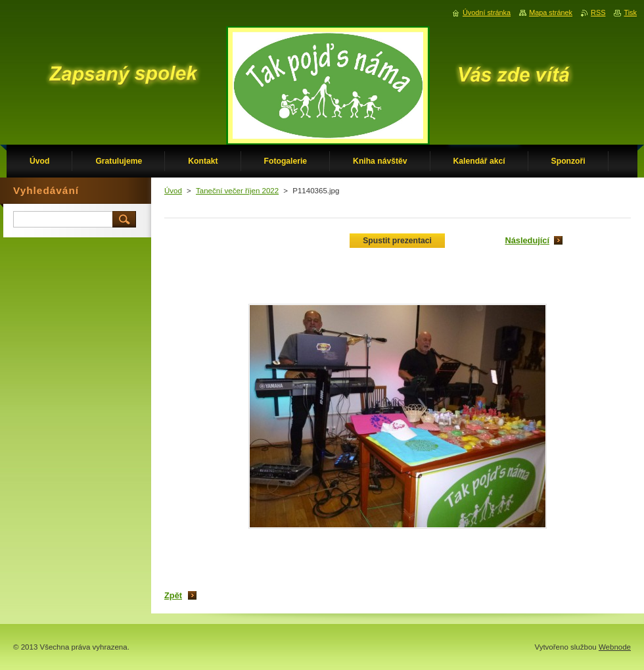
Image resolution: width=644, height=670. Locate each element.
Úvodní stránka (487, 12)
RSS (598, 12)
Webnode (615, 647)
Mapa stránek (551, 12)
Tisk (630, 12)
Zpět (173, 595)
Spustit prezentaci (397, 241)
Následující (527, 240)
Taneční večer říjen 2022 (237, 191)
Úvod (173, 191)
